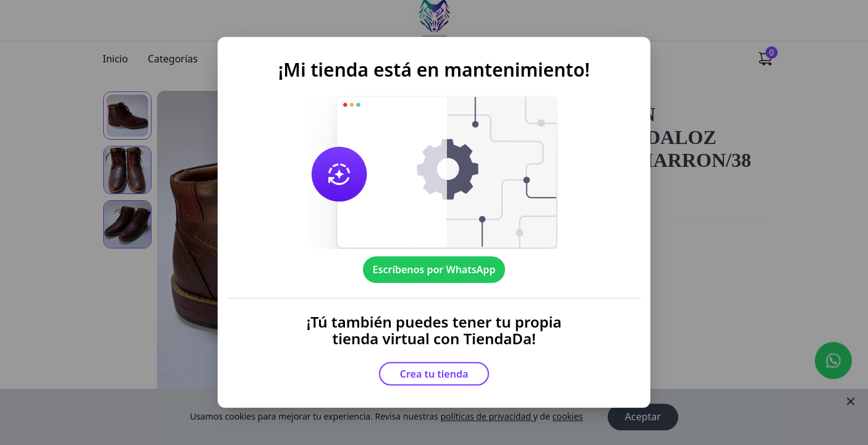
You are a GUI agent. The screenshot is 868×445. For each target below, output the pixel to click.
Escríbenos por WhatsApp (434, 269)
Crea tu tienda (434, 374)
